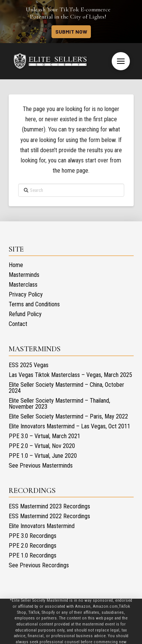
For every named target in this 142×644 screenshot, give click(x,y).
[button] (121, 61)
